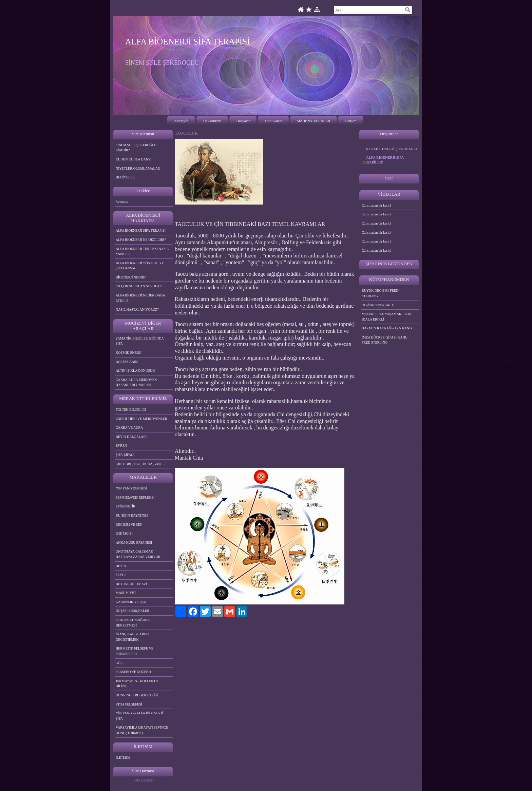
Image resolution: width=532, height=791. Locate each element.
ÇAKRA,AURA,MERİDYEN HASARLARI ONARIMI (136, 382)
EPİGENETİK (126, 506)
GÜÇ (119, 663)
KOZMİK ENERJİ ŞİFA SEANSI (392, 149)
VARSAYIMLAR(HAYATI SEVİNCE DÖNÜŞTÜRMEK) (142, 730)
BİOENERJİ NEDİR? (131, 277)
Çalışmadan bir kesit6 (376, 250)
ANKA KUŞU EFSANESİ (134, 543)
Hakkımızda (212, 121)
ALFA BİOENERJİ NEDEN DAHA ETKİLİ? (140, 298)
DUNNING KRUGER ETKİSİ (137, 695)
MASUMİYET (126, 593)
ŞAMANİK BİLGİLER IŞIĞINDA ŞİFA (140, 341)
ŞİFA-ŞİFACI (125, 455)
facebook (122, 202)
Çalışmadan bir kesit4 (376, 233)
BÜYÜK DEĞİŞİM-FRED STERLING (380, 293)
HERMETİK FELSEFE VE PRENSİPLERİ (135, 651)
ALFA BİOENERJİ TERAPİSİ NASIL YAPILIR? (142, 252)
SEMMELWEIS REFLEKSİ (135, 497)
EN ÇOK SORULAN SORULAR (139, 286)
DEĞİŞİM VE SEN (129, 525)
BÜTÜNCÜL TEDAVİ (131, 584)
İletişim (351, 121)
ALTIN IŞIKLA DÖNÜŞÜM (136, 371)
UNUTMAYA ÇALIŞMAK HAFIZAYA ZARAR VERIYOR (138, 554)
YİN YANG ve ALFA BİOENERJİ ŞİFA (139, 716)
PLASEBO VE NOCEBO (133, 672)
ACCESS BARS (127, 362)
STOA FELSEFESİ (129, 704)
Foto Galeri (273, 121)
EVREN (121, 446)
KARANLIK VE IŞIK (131, 602)
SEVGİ (121, 575)
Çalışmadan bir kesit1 (376, 205)
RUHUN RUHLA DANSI (134, 159)
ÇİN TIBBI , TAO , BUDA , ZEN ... (140, 464)
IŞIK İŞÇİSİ (124, 533)
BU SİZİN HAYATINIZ (132, 515)
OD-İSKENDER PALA (378, 305)
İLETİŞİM (123, 758)
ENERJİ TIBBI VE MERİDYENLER (141, 419)
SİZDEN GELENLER (314, 121)
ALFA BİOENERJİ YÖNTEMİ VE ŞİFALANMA (140, 266)
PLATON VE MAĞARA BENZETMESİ (133, 623)
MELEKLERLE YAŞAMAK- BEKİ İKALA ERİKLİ (386, 317)
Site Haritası (144, 780)
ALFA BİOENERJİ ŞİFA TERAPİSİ (141, 230)
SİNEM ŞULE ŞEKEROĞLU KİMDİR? (136, 148)
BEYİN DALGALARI (131, 437)
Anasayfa (181, 121)
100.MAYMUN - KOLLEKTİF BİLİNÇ (137, 684)
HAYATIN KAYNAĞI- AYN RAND (387, 328)
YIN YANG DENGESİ (131, 488)
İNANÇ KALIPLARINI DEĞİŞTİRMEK (132, 637)
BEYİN (121, 566)
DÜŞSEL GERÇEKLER (132, 611)
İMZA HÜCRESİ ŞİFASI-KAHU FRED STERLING (385, 340)
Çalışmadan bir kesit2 (376, 214)
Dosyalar (243, 121)
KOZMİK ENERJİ (129, 353)
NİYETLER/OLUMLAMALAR (138, 168)
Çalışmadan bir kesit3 (376, 223)
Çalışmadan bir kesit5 (376, 241)
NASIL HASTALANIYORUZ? (137, 310)
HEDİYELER (125, 177)
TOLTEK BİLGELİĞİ (131, 410)
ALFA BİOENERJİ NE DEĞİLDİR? (141, 240)
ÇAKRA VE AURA (129, 428)
